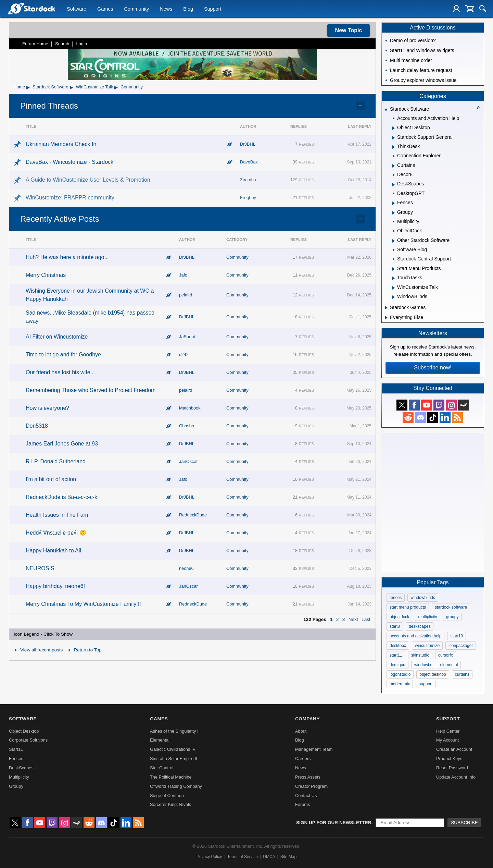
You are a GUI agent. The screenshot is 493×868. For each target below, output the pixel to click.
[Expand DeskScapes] (394, 185)
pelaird (186, 295)
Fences (16, 759)
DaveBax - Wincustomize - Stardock (69, 162)
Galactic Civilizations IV (173, 749)
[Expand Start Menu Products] (394, 269)
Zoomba (248, 180)
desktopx (398, 646)
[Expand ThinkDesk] (394, 147)
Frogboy (248, 198)
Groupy (16, 786)
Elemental (160, 740)
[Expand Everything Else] (386, 318)
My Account (447, 740)
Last (366, 619)
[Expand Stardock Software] (386, 110)
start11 (396, 655)
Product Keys (449, 759)
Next (353, 619)
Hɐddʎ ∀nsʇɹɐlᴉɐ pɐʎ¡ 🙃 (56, 533)
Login (81, 44)
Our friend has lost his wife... (60, 372)
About (301, 731)
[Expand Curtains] (394, 166)
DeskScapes (21, 768)
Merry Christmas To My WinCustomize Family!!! (83, 604)
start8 (395, 626)
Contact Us (306, 796)
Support (213, 9)
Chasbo (187, 426)
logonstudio (400, 674)
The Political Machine (171, 777)
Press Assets (308, 777)
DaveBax (249, 162)
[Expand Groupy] (394, 213)
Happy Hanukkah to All (53, 551)
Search (62, 44)
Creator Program (311, 786)
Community (136, 9)
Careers (303, 759)
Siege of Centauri (167, 796)
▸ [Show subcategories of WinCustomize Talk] (116, 87)
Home (19, 87)
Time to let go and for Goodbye (63, 354)
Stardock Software (50, 87)
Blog (188, 9)
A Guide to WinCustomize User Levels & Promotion (88, 180)
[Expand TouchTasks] (394, 278)
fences (396, 598)
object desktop (433, 674)
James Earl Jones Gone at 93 (62, 444)
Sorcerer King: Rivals (170, 804)
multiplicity (427, 617)
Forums (302, 804)
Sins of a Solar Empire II (174, 759)
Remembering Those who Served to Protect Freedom (91, 390)
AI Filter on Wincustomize (57, 337)
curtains (462, 674)
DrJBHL (248, 144)
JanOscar (188, 461)
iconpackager (461, 646)
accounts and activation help (415, 636)
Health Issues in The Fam (57, 515)
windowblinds (423, 598)
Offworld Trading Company (176, 786)
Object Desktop (24, 731)
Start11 (16, 749)
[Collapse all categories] (478, 108)
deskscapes (420, 626)
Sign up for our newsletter (334, 823)
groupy (452, 617)
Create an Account (454, 749)
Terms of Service (243, 857)
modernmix (400, 684)
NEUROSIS (40, 568)
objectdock (399, 617)
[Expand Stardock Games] (386, 308)
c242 (184, 354)
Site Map (288, 857)
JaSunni (187, 337)
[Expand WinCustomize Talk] (394, 288)
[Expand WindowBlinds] (394, 297)
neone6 (186, 568)
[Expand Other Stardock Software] (394, 241)
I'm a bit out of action (51, 479)
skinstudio (420, 655)
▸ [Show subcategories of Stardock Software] (72, 87)
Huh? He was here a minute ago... (67, 257)
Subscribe (464, 823)
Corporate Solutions (28, 740)
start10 (457, 636)
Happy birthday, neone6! (55, 586)
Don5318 (37, 426)
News (166, 9)
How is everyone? (47, 408)
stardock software (451, 607)
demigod (397, 665)
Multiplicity (19, 777)
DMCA (269, 857)
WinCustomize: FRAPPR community (70, 198)
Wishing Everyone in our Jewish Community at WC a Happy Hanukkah (90, 295)
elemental (449, 665)
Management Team (314, 749)
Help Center (448, 731)
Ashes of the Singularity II (175, 731)
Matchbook (190, 408)
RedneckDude (193, 515)
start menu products (408, 607)
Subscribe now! (433, 368)
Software (77, 9)
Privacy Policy (209, 857)
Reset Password (452, 768)
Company (307, 719)
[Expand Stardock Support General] (394, 138)
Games (105, 9)
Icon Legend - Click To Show (43, 634)
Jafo (183, 275)
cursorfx (446, 655)
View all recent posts (41, 650)
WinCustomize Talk (95, 87)
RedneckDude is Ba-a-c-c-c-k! (62, 497)
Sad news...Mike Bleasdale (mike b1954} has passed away (90, 317)
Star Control (162, 768)
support (426, 684)
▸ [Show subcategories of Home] (28, 87)
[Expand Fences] (394, 203)
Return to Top (87, 650)
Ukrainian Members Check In (61, 144)
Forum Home (35, 44)
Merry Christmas (46, 275)
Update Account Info (456, 777)
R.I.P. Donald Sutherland (56, 461)
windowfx (423, 665)
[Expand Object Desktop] (394, 128)
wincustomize (427, 646)
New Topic (349, 30)
